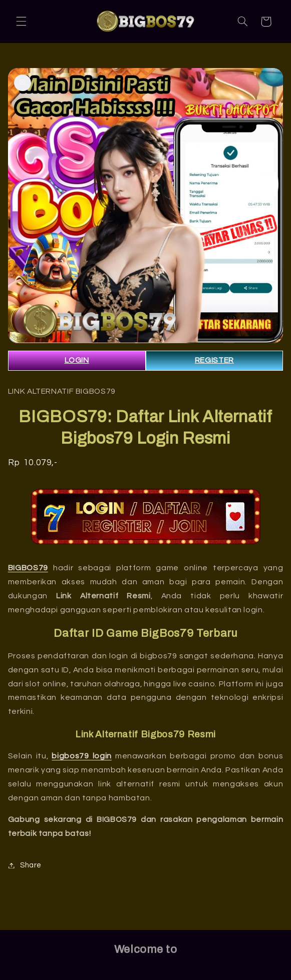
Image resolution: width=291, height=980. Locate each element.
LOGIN (77, 360)
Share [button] (25, 865)
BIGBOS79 (28, 568)
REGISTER (214, 360)
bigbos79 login (81, 756)
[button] (21, 22)
